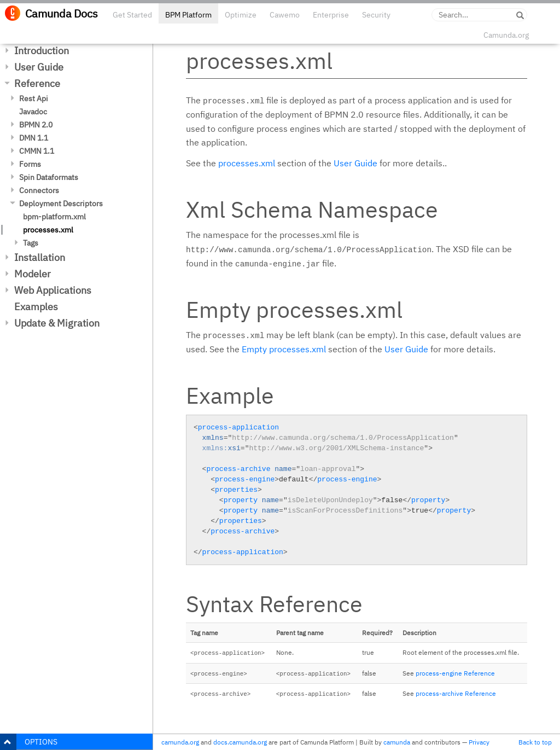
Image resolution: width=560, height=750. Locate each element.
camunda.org (180, 742)
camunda (397, 742)
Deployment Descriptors (61, 204)
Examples (36, 307)
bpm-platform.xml (54, 217)
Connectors (39, 190)
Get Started (132, 15)
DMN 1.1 (34, 138)
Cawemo (285, 15)
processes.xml (48, 230)
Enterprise (331, 15)
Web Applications (53, 290)
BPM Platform (188, 15)
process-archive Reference (456, 693)
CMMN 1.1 (37, 151)
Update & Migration (57, 323)
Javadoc (33, 112)
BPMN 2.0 (36, 125)
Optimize (241, 15)
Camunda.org (506, 35)
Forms (30, 164)
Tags (31, 243)
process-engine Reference (455, 673)
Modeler (33, 274)
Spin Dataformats (49, 177)
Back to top (535, 742)
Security (376, 15)
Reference (37, 83)
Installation (40, 257)
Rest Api (34, 98)
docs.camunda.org (240, 742)
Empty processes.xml (284, 349)
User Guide (39, 67)
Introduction (42, 51)
